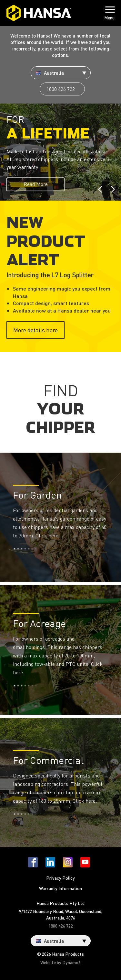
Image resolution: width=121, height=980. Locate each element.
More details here (35, 330)
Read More (36, 184)
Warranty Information (60, 888)
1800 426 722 (61, 89)
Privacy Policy (60, 878)
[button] (102, 152)
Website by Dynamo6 (60, 962)
